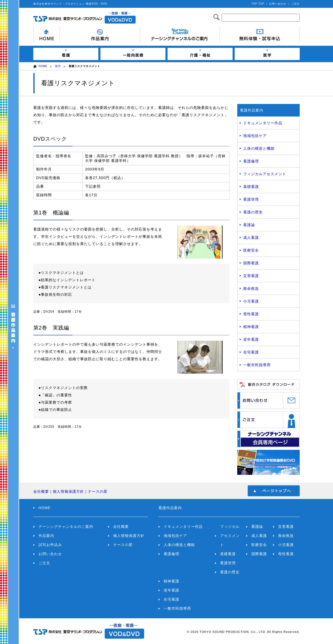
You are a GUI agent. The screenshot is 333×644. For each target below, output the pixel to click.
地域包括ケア (255, 136)
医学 (58, 66)
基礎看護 (251, 187)
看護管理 (251, 199)
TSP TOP (258, 4)
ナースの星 (98, 491)
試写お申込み (50, 545)
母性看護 (251, 314)
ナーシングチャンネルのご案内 (66, 527)
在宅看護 (251, 352)
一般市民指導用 (257, 365)
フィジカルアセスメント (265, 174)
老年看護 (251, 339)
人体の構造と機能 (259, 148)
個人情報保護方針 (68, 491)
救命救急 (251, 288)
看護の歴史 (253, 212)
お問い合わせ (278, 4)
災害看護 (251, 276)
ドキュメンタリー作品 (263, 123)
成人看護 (251, 238)
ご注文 (295, 4)
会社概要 (41, 491)
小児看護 (251, 301)
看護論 (249, 225)
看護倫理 (251, 161)
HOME (43, 66)
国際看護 (251, 263)
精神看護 (251, 327)
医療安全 (251, 250)
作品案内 (46, 536)
